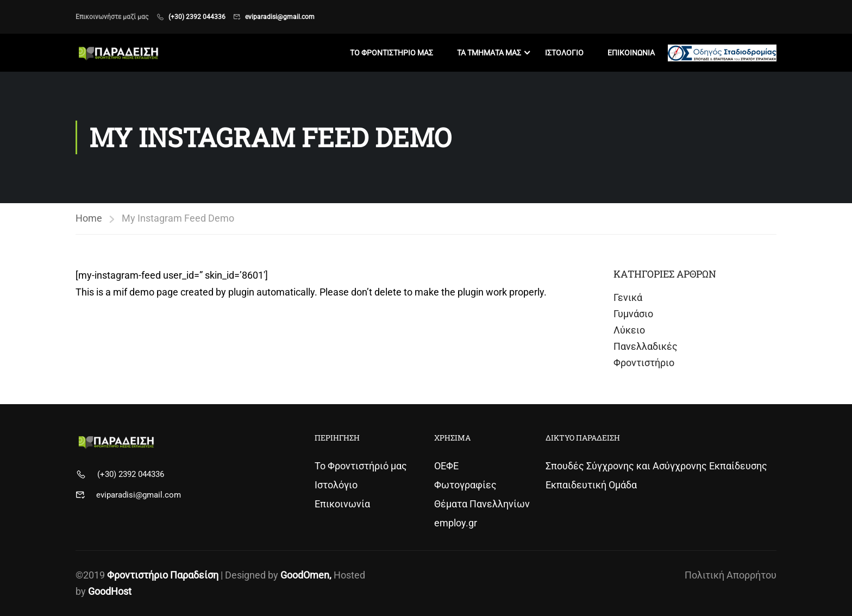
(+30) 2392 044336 (197, 17)
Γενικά (628, 297)
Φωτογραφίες (465, 485)
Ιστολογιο (564, 53)
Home (89, 218)
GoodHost (110, 591)
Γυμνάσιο (633, 314)
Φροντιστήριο (644, 363)
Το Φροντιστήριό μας (361, 466)
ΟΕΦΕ (446, 466)
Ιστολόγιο (336, 485)
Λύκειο (629, 330)
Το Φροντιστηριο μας (391, 53)
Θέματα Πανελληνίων (482, 504)
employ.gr (456, 523)
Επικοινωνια (631, 53)
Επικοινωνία (342, 504)
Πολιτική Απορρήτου (731, 575)
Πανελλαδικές (646, 346)
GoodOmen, (306, 575)
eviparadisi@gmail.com (280, 17)
